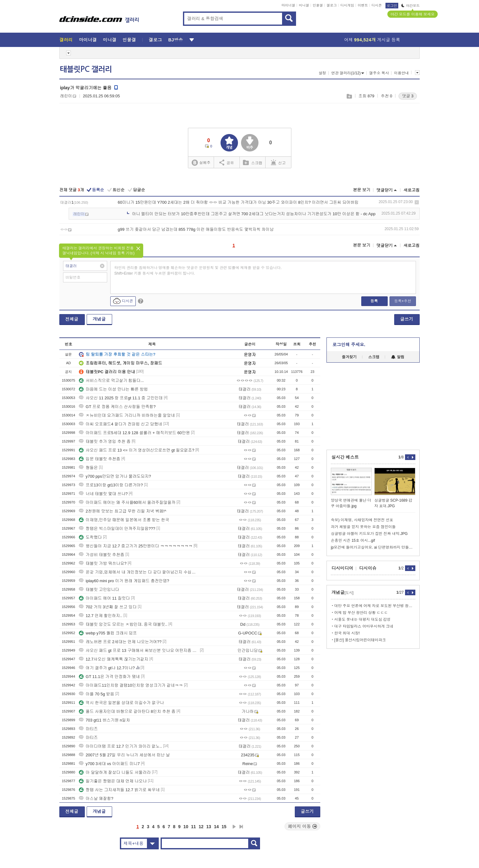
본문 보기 (362, 190)
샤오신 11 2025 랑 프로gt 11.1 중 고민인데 (121, 398)
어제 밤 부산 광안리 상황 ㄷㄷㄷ (361, 613)
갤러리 (66, 40)
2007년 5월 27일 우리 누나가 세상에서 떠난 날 (124, 755)
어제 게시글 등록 (372, 40)
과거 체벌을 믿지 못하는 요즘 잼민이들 (363, 527)
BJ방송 (176, 40)
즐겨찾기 (349, 357)
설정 (322, 73)
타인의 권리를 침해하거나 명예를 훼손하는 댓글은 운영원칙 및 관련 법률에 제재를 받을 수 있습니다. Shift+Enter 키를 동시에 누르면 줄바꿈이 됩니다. (198, 271)
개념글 (99, 319)
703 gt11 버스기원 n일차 (105, 720)
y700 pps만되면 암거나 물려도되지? (115, 476)
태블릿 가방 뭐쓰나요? (103, 563)
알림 (398, 357)
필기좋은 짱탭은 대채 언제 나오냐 (113, 781)
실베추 (201, 163)
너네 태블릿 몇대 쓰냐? (103, 494)
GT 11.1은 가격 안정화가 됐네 (109, 677)
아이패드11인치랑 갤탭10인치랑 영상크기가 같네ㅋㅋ (131, 685)
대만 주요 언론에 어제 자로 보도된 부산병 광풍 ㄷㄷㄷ (375, 606)
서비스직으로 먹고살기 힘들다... (111, 381)
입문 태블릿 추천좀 (100, 459)
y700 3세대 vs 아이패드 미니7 (109, 764)
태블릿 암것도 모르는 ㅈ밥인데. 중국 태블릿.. (123, 624)
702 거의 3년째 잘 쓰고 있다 (108, 607)
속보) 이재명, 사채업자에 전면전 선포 (362, 520)
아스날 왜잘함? (96, 798)
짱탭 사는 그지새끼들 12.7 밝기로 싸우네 (119, 790)
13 (209, 827)
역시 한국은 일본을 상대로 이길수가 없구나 (121, 703)
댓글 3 (408, 96)
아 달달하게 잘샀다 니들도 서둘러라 (115, 772)
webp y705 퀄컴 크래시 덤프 (108, 633)
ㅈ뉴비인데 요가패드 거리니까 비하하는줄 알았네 (127, 415)
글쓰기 (407, 319)
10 (186, 827)
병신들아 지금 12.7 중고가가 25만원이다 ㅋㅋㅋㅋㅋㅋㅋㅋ (136, 546)
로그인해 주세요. (349, 345)
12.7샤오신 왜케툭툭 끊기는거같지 (114, 659)
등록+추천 (403, 301)
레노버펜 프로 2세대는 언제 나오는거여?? (120, 642)
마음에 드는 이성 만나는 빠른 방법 (113, 389)
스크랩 (349, 96)
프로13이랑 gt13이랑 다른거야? (111, 485)
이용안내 (401, 73)
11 (194, 827)
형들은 (88, 468)
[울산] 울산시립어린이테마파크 (360, 640)
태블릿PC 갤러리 (86, 69)
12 (201, 827)
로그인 (392, 6)
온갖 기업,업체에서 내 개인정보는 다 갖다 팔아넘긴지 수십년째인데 (139, 572)
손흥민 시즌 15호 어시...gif (353, 541)
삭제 (417, 202)
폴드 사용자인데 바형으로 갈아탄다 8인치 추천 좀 (127, 711)
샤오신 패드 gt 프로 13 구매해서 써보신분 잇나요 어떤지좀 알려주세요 (139, 650)
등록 (374, 301)
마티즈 (88, 729)
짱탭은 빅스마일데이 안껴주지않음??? (117, 529)
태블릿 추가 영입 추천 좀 (105, 441)
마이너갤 (288, 5)
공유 (227, 162)
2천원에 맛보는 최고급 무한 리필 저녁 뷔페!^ (123, 511)
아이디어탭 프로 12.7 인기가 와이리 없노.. (121, 746)
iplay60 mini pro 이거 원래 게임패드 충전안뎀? (124, 581)
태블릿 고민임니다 (99, 589)
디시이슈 (368, 568)
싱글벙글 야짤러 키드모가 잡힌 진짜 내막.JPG (369, 534)
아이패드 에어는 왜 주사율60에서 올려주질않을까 (127, 502)
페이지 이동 (303, 826)
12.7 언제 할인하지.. (101, 616)
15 (224, 827)
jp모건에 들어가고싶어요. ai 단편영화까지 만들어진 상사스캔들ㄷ (373, 547)
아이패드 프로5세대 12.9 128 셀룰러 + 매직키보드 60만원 (135, 433)
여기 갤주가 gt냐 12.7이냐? (107, 668)
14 (217, 827)
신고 (278, 162)
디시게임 (347, 5)
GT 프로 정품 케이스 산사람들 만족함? (117, 407)
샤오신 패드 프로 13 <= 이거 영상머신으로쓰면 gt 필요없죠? (137, 450)
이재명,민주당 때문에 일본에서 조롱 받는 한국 (124, 520)
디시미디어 (342, 568)
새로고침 (412, 190)
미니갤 (304, 5)
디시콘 (377, 5)
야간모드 (411, 6)
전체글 (72, 319)
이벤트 (363, 5)
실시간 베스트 (345, 457)
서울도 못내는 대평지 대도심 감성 (362, 620)
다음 (234, 827)
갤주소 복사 (379, 73)
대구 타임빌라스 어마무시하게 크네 (364, 626)
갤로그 (332, 5)
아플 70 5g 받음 (97, 694)
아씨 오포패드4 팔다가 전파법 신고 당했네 (121, 424)
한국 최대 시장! (347, 633)
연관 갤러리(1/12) (348, 73)
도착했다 (90, 537)
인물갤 (318, 5)
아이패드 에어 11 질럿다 (104, 598)
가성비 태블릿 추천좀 (102, 555)
